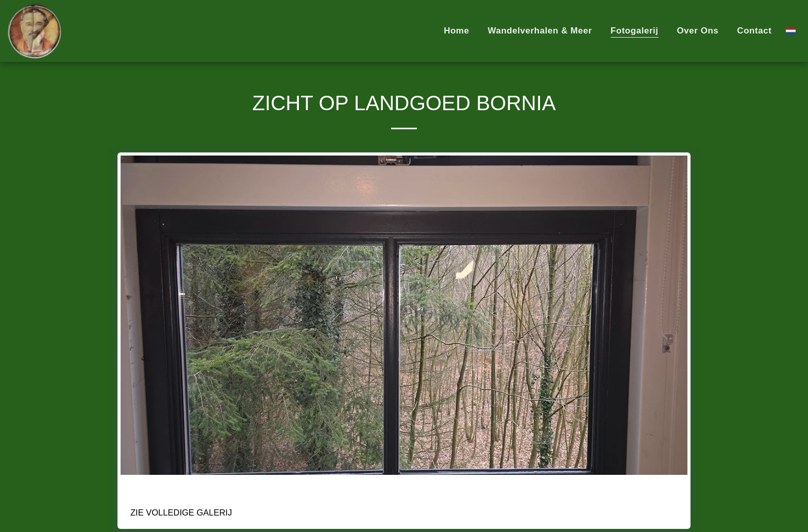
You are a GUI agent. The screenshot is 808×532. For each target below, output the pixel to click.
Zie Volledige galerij (181, 512)
